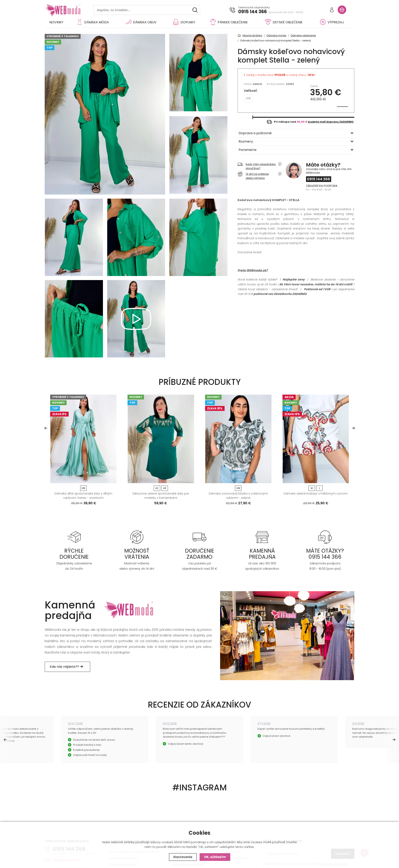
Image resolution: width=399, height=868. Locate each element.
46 (165, 488)
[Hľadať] (195, 10)
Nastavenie (183, 857)
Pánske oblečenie (229, 22)
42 (157, 488)
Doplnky (184, 22)
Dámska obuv (141, 22)
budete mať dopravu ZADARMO (331, 122)
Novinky (56, 22)
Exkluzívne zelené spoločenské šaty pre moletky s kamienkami (161, 496)
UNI (248, 98)
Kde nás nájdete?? (67, 667)
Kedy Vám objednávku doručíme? (257, 166)
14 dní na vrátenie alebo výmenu (253, 176)
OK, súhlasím (215, 857)
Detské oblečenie (284, 22)
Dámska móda (93, 22)
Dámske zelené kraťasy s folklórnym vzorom (316, 494)
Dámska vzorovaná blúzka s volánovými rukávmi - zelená (238, 496)
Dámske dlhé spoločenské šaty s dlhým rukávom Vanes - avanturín (83, 496)
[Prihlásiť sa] (332, 10)
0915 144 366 (252, 12)
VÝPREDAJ (332, 22)
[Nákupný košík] (342, 10)
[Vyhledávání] (147, 10)
